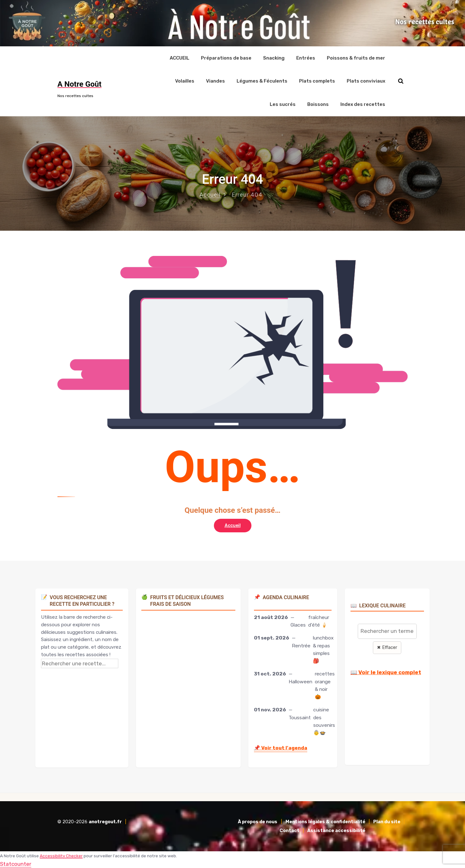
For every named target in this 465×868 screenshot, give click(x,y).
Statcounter (16, 864)
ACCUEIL (180, 58)
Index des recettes (363, 104)
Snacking (274, 58)
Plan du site (387, 822)
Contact (289, 830)
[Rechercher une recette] (80, 663)
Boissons (318, 104)
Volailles (185, 81)
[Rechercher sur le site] (401, 81)
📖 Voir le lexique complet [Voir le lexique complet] (386, 672)
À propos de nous (258, 822)
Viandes (215, 81)
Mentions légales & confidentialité (325, 822)
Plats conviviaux (366, 81)
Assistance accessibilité (336, 830)
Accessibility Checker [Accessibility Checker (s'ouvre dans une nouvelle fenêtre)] (61, 855)
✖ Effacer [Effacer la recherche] (387, 647)
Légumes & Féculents (262, 81)
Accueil (210, 194)
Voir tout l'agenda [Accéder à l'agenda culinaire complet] (281, 747)
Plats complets (317, 81)
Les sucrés (283, 104)
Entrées (306, 58)
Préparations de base (226, 58)
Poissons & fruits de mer (356, 58)
